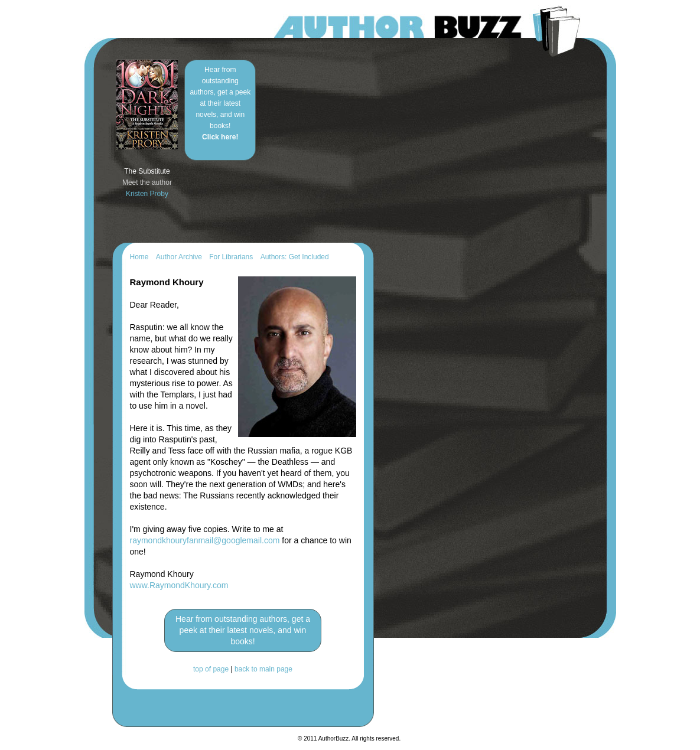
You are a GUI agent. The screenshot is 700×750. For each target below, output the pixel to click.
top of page (211, 669)
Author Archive (179, 257)
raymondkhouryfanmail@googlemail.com (205, 540)
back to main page (263, 669)
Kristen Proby (147, 194)
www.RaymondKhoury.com (179, 585)
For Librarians (231, 257)
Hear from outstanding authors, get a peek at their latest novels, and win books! (220, 103)
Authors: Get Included (295, 257)
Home (139, 257)
